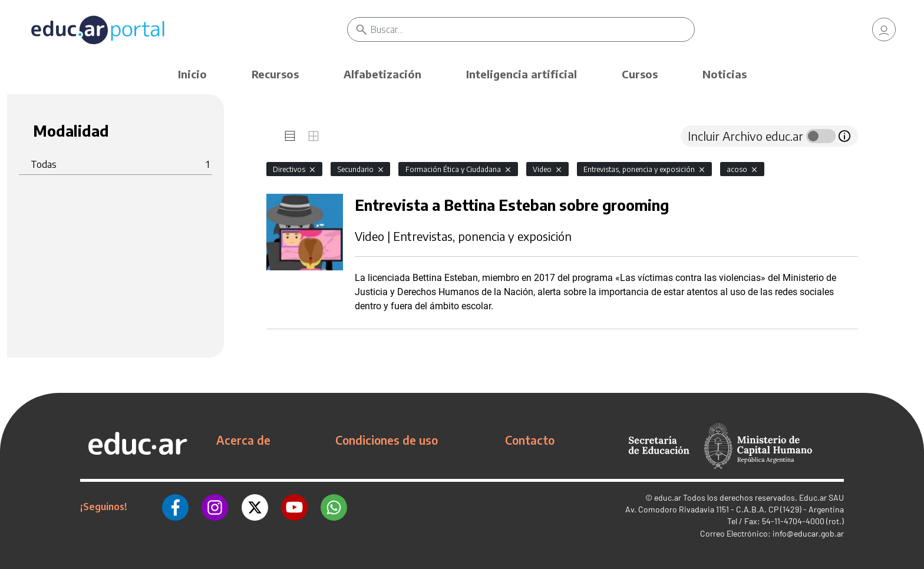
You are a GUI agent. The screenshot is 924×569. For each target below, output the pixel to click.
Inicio (192, 74)
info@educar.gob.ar (808, 533)
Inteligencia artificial (522, 74)
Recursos (275, 74)
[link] (884, 29)
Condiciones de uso (387, 440)
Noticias (725, 74)
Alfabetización (382, 74)
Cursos (640, 74)
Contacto (530, 440)
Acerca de (243, 440)
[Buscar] (532, 29)
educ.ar (668, 497)
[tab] (290, 136)
